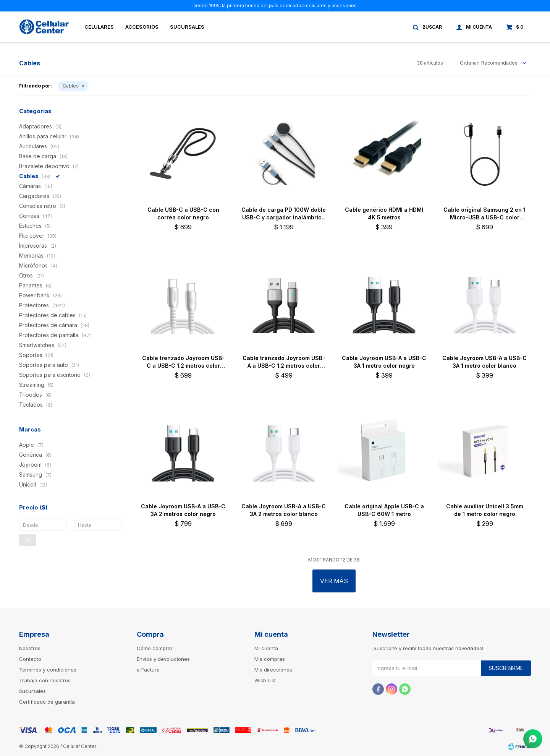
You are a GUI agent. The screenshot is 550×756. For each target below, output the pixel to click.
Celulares (99, 27)
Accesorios (142, 27)
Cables (71, 86)
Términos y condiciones (48, 670)
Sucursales (187, 27)
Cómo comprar (155, 648)
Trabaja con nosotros (45, 680)
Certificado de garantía (47, 702)
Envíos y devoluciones (163, 659)
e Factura (148, 670)
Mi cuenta (266, 648)
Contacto (30, 659)
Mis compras (270, 659)
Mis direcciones (273, 670)
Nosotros (30, 648)
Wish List (265, 680)
